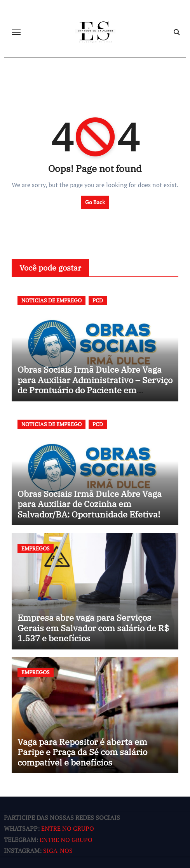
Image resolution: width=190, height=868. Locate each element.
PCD (98, 300)
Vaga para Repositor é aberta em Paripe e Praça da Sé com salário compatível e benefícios (82, 752)
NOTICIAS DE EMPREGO (51, 300)
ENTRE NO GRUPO (68, 829)
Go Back (95, 202)
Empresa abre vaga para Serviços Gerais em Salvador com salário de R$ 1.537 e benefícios (93, 628)
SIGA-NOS (58, 851)
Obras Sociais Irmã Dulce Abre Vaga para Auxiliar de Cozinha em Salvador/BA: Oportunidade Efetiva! (90, 504)
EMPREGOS (36, 548)
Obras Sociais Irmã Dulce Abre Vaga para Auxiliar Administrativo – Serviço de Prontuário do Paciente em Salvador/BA (95, 385)
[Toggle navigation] (16, 32)
